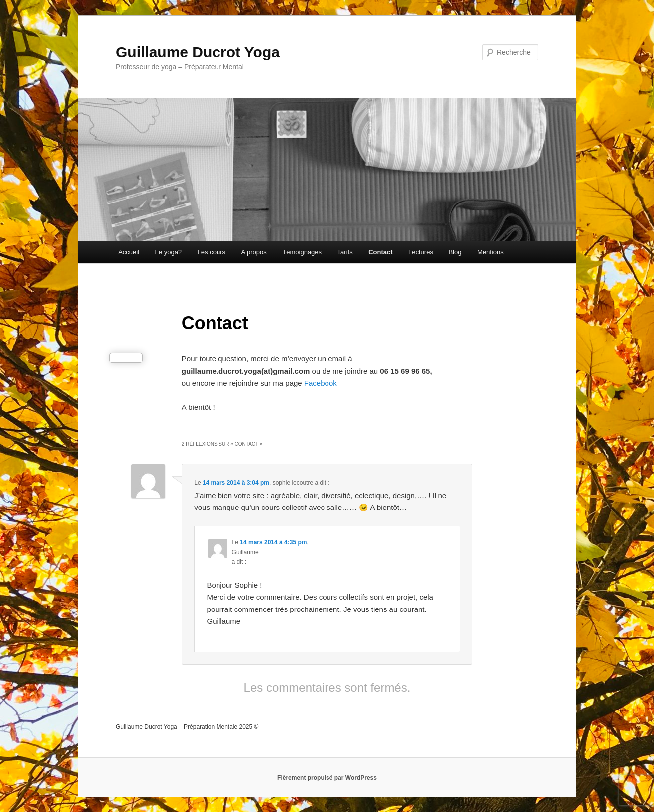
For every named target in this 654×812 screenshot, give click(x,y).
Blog (455, 252)
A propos (254, 252)
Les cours (212, 252)
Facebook (322, 383)
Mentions (490, 252)
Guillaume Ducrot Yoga (198, 52)
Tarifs (345, 252)
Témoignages (302, 252)
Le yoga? (169, 252)
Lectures (421, 252)
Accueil (129, 252)
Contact (380, 252)
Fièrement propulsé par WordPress (327, 778)
